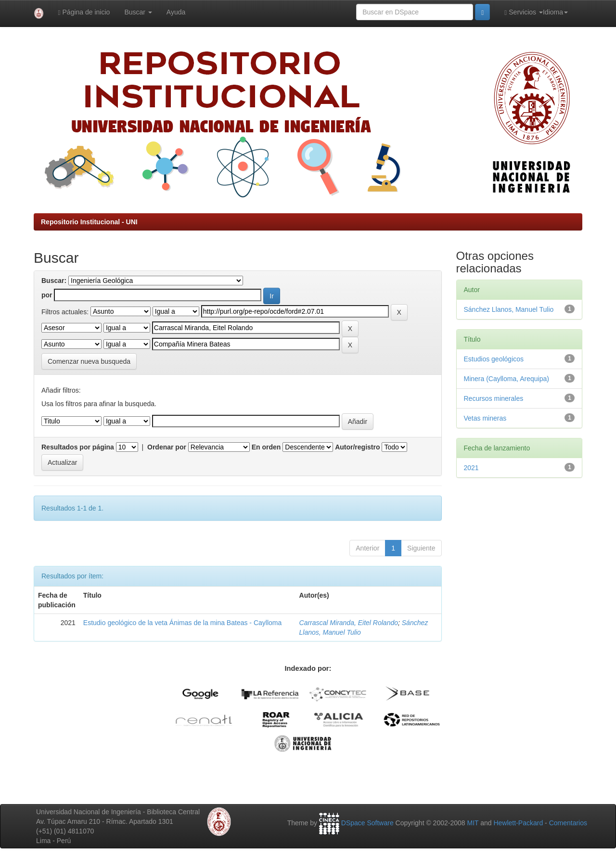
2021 (471, 468)
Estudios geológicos (494, 359)
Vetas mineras (485, 418)
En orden (266, 447)
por (47, 295)
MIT (473, 823)
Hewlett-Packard (518, 823)
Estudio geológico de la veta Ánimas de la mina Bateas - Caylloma (182, 623)
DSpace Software (367, 823)
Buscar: (54, 281)
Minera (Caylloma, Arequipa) (507, 379)
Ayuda (176, 12)
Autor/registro (357, 447)
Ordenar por (167, 447)
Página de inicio (84, 12)
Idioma (555, 12)
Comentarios (568, 823)
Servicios (524, 12)
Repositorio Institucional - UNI (89, 222)
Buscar (138, 12)
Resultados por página (78, 447)
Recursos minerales (494, 398)
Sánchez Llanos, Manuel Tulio (509, 309)
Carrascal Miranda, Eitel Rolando (349, 623)
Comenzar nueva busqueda (89, 361)
